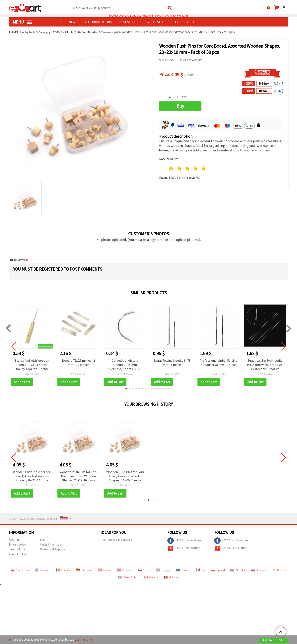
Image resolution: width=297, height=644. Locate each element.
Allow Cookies (274, 640)
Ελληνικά (42, 571)
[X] (11, 640)
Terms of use (17, 551)
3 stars (187, 168)
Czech (144, 571)
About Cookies (18, 555)
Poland (218, 571)
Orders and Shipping (53, 551)
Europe (183, 571)
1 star (171, 168)
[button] (126, 389)
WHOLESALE (155, 22)
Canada (151, 579)
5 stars (204, 168)
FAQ (43, 541)
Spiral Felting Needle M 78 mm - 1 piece (172, 363)
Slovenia (259, 571)
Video (191, 22)
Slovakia (238, 571)
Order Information (51, 546)
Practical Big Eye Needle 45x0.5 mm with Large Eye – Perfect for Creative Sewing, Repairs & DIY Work (265, 365)
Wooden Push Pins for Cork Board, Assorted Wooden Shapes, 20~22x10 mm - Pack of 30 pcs (32, 477)
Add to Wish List (191, 60)
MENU (22, 22)
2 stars (179, 168)
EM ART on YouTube (184, 550)
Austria (105, 571)
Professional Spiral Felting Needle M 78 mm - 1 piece (219, 363)
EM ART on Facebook (184, 542)
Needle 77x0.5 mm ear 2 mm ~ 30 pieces (78, 363)
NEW (72, 22)
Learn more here (85, 640)
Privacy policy (17, 546)
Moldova (171, 579)
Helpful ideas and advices (116, 541)
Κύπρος (279, 571)
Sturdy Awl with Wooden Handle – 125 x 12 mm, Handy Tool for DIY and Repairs (32, 365)
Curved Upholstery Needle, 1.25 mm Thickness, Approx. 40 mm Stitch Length (125, 365)
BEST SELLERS (129, 22)
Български (20, 571)
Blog (175, 22)
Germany (84, 571)
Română (63, 571)
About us (15, 541)
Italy (201, 571)
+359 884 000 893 (176, 16)
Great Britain (128, 579)
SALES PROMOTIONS (97, 22)
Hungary (163, 571)
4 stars (196, 168)
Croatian (124, 571)
